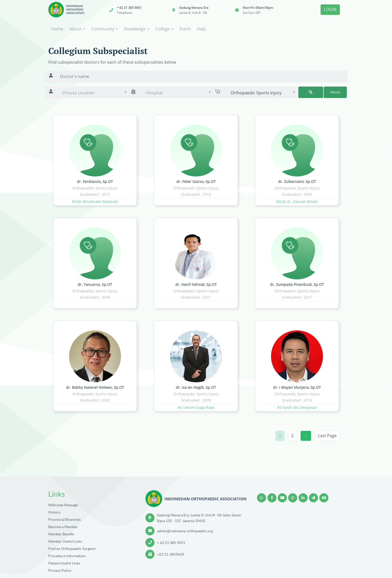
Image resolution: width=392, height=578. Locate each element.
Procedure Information (67, 556)
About (77, 29)
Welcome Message (63, 505)
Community (105, 29)
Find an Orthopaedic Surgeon (72, 549)
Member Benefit (61, 534)
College (164, 29)
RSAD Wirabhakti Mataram (95, 202)
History (54, 512)
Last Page (327, 436)
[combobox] (93, 93)
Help (201, 29)
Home (57, 29)
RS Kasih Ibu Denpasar (297, 407)
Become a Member (63, 527)
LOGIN (330, 9)
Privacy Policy (60, 570)
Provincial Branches (65, 520)
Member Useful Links (65, 541)
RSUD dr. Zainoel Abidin (297, 202)
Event (185, 29)
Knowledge (137, 29)
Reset (335, 92)
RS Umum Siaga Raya (196, 407)
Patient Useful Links (64, 563)
